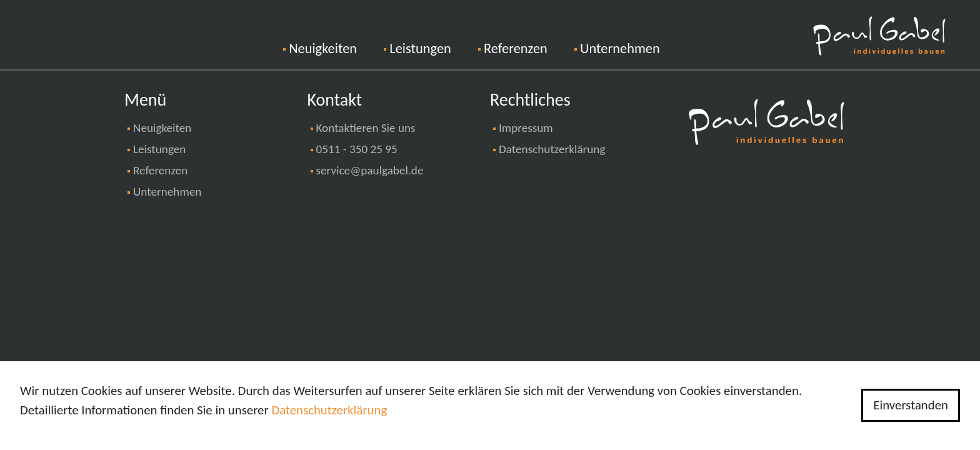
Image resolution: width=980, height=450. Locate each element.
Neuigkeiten (336, 47)
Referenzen (516, 48)
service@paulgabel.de (370, 170)
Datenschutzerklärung (552, 149)
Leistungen (420, 48)
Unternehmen (620, 48)
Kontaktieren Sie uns (366, 128)
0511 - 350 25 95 (357, 149)
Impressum (526, 128)
